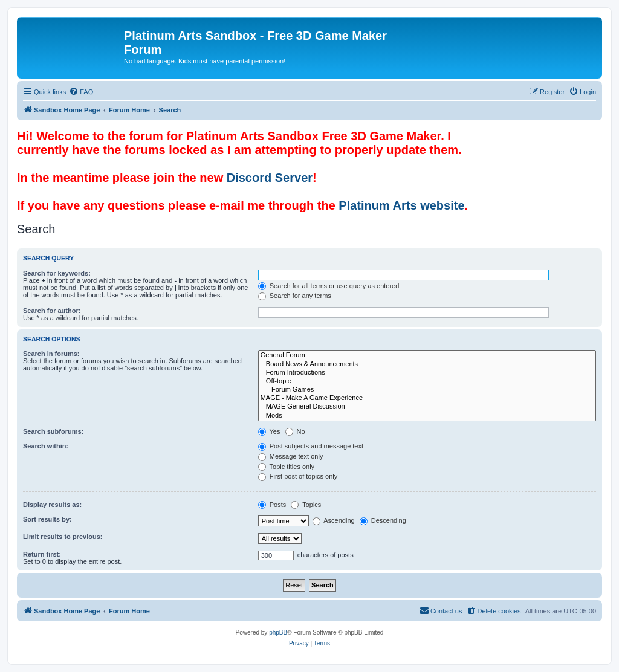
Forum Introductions (427, 373)
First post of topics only (298, 476)
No (295, 431)
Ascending (334, 520)
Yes (269, 431)
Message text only (291, 456)
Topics (306, 505)
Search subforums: (53, 431)
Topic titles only (286, 467)
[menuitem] (81, 92)
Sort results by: (47, 519)
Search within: (46, 446)
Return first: (42, 554)
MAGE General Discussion (427, 407)
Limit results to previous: (63, 537)
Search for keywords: (57, 273)
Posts (272, 505)
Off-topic (427, 381)
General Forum (427, 355)
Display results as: (52, 505)
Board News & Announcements (427, 364)
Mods (427, 416)
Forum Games (427, 390)
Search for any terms (295, 296)
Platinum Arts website (401, 205)
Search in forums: (51, 354)
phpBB (278, 632)
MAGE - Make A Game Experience (427, 398)
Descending (383, 520)
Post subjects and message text (311, 446)
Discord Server (270, 178)
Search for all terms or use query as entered (329, 286)
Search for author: (52, 311)
